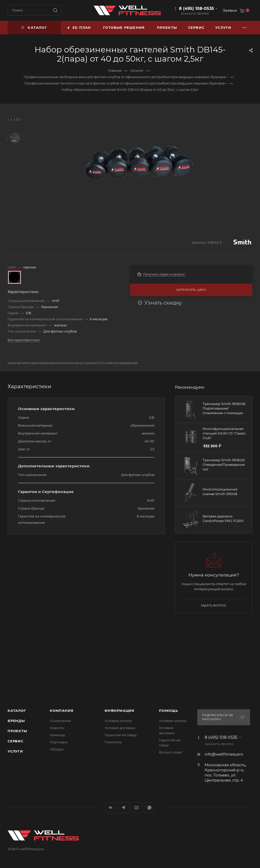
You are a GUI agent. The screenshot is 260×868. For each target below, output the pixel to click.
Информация (119, 711)
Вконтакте (111, 808)
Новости (57, 728)
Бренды (16, 721)
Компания (62, 711)
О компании (60, 721)
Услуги (15, 751)
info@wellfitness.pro (224, 754)
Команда (57, 735)
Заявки (230, 10)
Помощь (168, 711)
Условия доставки (120, 728)
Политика (113, 742)
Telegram (124, 808)
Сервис (15, 741)
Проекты (17, 731)
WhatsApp (149, 808)
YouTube (136, 808)
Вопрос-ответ (171, 752)
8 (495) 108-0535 (197, 9)
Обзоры (57, 749)
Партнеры (59, 742)
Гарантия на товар (121, 735)
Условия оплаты (118, 721)
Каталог (17, 711)
